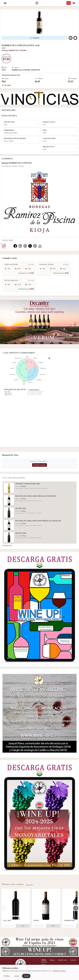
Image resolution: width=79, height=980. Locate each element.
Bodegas (52, 960)
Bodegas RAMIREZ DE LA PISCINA (14, 50)
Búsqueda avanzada (40, 465)
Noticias (44, 960)
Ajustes (17, 976)
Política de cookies (59, 971)
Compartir (35, 38)
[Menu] (5, 3)
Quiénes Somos (63, 960)
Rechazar (7, 976)
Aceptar (26, 976)
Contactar (73, 960)
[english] (74, 3)
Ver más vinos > (30, 885)
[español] (69, 3)
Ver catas (6, 85)
